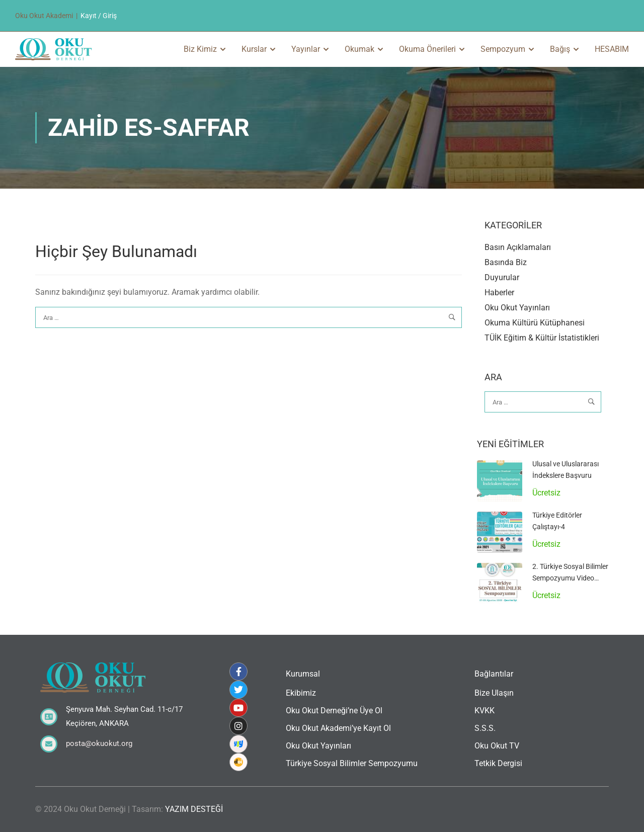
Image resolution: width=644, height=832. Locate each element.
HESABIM (612, 49)
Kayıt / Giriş (99, 16)
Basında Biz (506, 262)
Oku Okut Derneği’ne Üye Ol (334, 711)
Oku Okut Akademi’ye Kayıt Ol (338, 728)
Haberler (499, 293)
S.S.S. (485, 728)
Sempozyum (503, 49)
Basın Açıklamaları (518, 247)
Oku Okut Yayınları (517, 308)
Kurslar (254, 49)
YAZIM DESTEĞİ (194, 809)
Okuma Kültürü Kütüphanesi (535, 323)
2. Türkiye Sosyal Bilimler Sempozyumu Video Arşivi (570, 578)
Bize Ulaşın (494, 693)
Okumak (359, 49)
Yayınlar (306, 49)
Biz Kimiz (200, 49)
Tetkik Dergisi (498, 763)
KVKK (485, 711)
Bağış (560, 49)
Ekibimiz (301, 693)
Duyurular (502, 277)
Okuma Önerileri (427, 49)
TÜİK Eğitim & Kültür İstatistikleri (542, 338)
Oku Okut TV (497, 746)
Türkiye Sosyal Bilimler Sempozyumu (352, 763)
